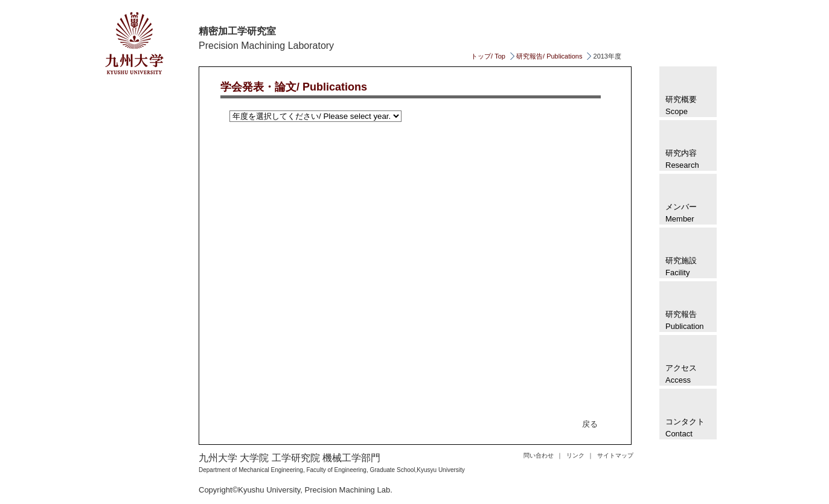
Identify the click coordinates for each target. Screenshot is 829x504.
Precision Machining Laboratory (266, 46)
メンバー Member (681, 213)
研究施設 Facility (681, 266)
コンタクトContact (685, 428)
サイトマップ (615, 455)
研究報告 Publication (685, 320)
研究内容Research (682, 159)
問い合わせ (539, 455)
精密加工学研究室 (237, 31)
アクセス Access (681, 374)
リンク (575, 455)
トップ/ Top (488, 56)
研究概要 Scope (681, 105)
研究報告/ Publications (549, 56)
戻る (590, 424)
